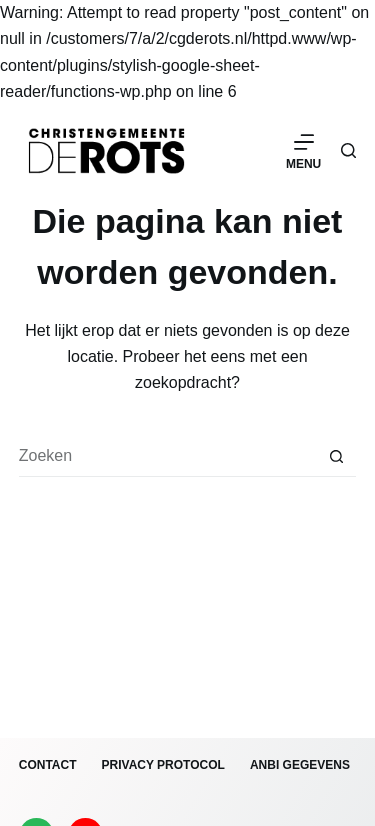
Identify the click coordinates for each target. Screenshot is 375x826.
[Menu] (303, 151)
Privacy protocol (163, 765)
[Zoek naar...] (168, 457)
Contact (48, 765)
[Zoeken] (348, 150)
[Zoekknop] (336, 457)
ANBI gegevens (300, 765)
